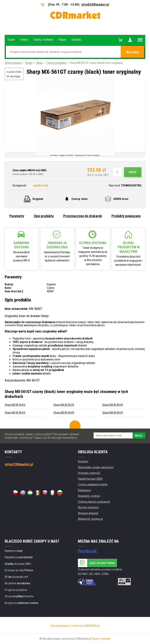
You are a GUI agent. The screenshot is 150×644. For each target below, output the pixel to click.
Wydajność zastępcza (90, 519)
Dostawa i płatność (89, 473)
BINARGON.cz (92, 626)
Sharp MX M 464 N (113, 405)
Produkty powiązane (126, 216)
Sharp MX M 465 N (15, 413)
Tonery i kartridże (101, 639)
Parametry (17, 216)
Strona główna (13, 63)
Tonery (29, 63)
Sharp (40, 63)
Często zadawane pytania (93, 484)
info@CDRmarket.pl (95, 4)
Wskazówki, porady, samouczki (96, 467)
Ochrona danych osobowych (94, 502)
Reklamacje (84, 490)
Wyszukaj (132, 52)
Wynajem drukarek (88, 513)
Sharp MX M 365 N (64, 405)
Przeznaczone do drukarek (83, 216)
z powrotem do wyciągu (14, 74)
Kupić (133, 172)
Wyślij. (139, 436)
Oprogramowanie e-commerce (67, 626)
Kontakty (83, 461)
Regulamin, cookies (89, 496)
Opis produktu (44, 216)
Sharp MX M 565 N (113, 413)
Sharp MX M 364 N (15, 405)
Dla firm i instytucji (88, 507)
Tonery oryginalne (56, 63)
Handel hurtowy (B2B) (90, 479)
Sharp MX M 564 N (64, 413)
